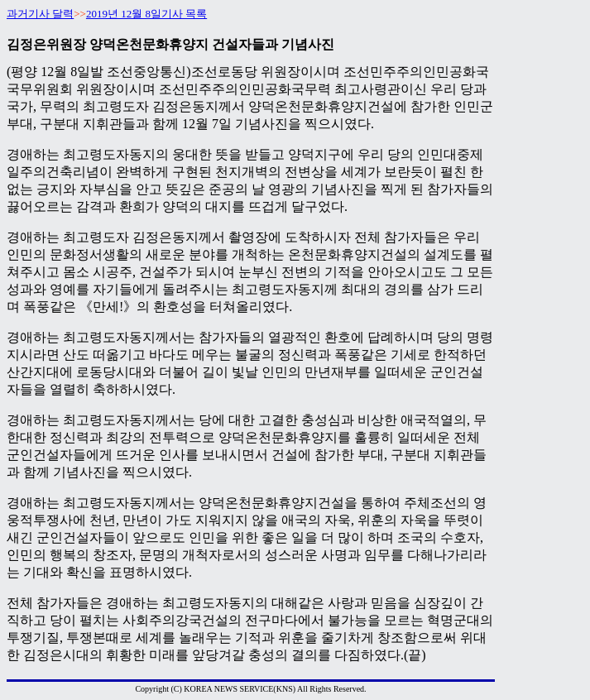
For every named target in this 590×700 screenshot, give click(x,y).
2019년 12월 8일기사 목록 (146, 14)
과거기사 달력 (40, 14)
